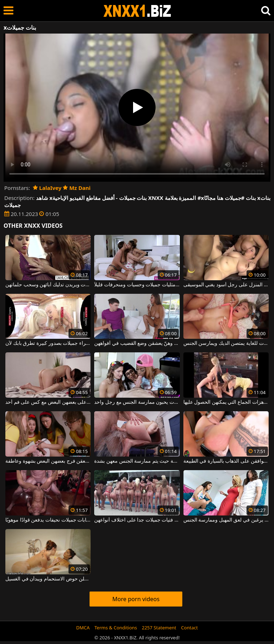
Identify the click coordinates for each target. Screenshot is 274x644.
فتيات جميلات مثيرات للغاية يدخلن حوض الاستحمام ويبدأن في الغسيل (48, 579)
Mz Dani (77, 188)
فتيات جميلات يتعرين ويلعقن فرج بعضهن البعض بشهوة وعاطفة (48, 461)
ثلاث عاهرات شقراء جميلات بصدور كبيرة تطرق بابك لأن (48, 343)
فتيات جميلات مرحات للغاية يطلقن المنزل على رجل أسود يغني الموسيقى (226, 285)
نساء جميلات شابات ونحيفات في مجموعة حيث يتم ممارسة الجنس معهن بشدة (137, 461)
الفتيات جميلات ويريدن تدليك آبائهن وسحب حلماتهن (48, 285)
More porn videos (136, 599)
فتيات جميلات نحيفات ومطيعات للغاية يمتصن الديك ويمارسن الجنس (226, 343)
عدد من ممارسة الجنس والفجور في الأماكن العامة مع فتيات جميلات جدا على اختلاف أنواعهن (137, 520)
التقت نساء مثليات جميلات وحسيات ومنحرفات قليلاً (137, 285)
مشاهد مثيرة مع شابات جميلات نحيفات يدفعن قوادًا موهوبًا (48, 520)
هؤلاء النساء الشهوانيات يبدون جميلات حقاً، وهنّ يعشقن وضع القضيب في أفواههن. (137, 343)
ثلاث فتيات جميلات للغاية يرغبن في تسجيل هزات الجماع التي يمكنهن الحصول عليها (226, 402)
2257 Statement (159, 628)
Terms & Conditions (116, 628)
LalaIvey (47, 188)
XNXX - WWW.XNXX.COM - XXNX (137, 11)
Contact (189, 628)
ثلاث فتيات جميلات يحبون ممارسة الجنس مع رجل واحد (137, 402)
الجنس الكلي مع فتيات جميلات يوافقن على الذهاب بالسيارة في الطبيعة (226, 461)
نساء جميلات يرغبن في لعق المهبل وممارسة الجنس (226, 520)
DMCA (83, 628)
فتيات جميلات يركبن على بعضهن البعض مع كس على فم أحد (48, 402)
